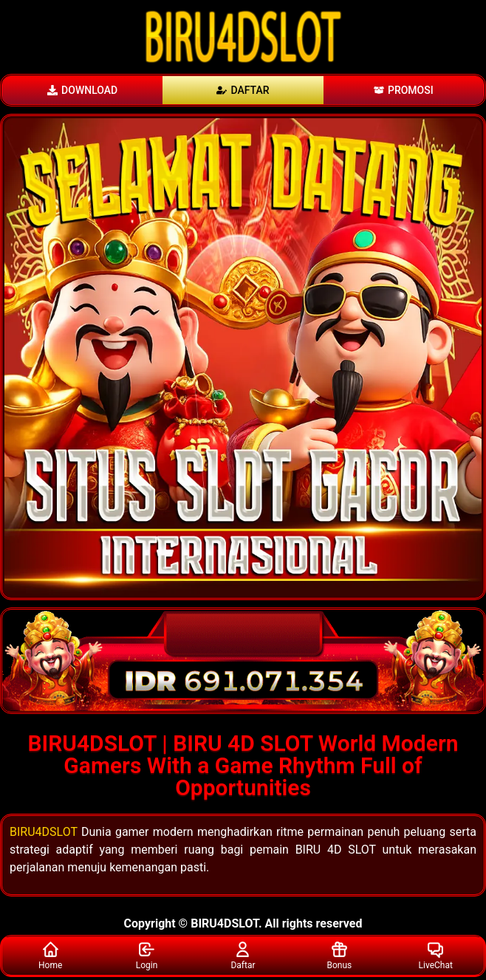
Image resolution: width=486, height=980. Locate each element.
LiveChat (436, 955)
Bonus (339, 955)
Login (147, 955)
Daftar (243, 955)
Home (50, 955)
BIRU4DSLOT (44, 832)
